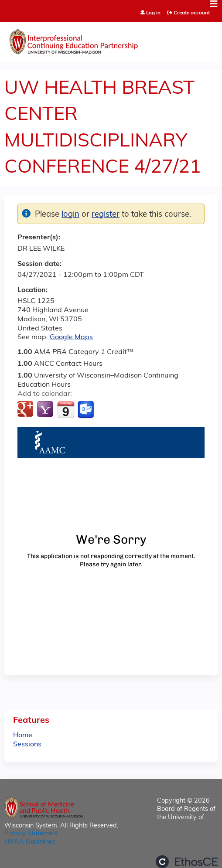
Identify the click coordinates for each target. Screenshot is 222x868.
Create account (192, 13)
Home (23, 735)
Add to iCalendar (66, 409)
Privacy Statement (31, 834)
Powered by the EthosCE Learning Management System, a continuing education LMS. (187, 862)
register (106, 215)
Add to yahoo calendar (46, 410)
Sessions (27, 745)
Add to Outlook (87, 410)
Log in (153, 13)
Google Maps (71, 337)
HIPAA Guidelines (30, 842)
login (70, 215)
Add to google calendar (26, 410)
